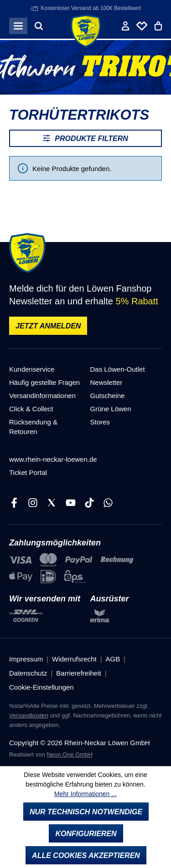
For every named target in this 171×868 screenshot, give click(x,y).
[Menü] (18, 26)
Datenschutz (28, 673)
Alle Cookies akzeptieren (86, 855)
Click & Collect (31, 409)
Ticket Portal (28, 472)
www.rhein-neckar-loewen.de (53, 459)
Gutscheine (108, 396)
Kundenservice (32, 369)
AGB (113, 659)
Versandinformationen (42, 396)
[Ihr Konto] (125, 26)
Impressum (26, 659)
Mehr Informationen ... (85, 794)
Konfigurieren (86, 834)
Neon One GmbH (69, 754)
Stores (100, 422)
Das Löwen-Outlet (118, 369)
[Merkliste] (142, 26)
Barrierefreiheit (78, 673)
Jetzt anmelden (48, 326)
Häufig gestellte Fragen (44, 382)
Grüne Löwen (111, 409)
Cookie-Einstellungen (41, 687)
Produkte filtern (85, 138)
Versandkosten (29, 715)
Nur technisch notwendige (86, 812)
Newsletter (106, 382)
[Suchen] (39, 26)
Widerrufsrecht (74, 659)
